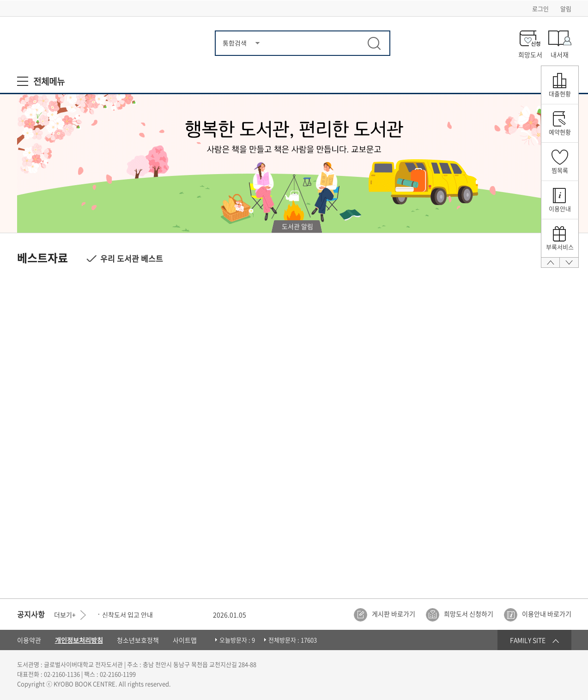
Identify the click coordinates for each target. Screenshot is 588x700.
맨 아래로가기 (569, 266)
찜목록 (560, 170)
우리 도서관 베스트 (132, 259)
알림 (566, 9)
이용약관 (29, 640)
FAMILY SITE (528, 640)
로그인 (540, 9)
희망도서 (530, 54)
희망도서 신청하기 (469, 614)
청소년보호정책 (138, 640)
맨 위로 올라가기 (550, 266)
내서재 (560, 54)
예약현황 (560, 132)
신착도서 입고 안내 (127, 615)
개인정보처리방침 (79, 640)
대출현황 (560, 94)
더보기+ (65, 615)
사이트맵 (185, 640)
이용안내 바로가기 (547, 614)
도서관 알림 (297, 226)
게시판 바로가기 (394, 614)
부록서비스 (560, 247)
